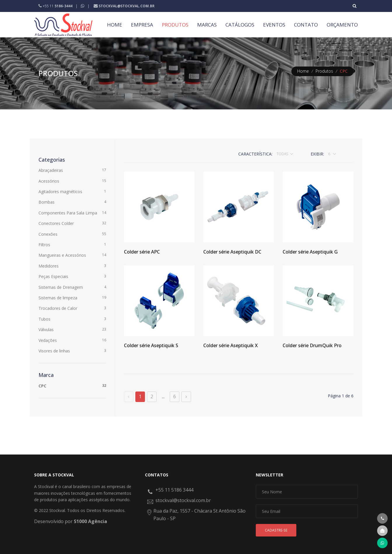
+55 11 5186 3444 (174, 490)
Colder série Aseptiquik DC (232, 252)
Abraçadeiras (72, 170)
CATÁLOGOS (240, 25)
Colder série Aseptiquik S (151, 345)
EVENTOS (274, 25)
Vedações (72, 340)
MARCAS (207, 25)
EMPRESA (142, 25)
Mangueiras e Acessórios (72, 255)
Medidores (72, 266)
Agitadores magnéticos (72, 191)
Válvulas (72, 329)
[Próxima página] (186, 397)
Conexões (72, 234)
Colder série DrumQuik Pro (312, 345)
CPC (72, 386)
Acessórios (72, 181)
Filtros (72, 244)
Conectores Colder (72, 223)
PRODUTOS (175, 25)
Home (303, 71)
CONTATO (306, 25)
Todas (282, 154)
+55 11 (56, 6)
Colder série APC (142, 252)
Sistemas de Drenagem (72, 287)
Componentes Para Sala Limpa (72, 213)
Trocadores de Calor (72, 308)
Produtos (324, 71)
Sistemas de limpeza (72, 298)
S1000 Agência (90, 521)
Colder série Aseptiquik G (310, 252)
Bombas (72, 202)
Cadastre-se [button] (276, 530)
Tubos (72, 319)
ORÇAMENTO (342, 25)
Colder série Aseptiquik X (231, 345)
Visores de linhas (72, 351)
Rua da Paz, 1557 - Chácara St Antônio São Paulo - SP (199, 515)
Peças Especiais (72, 276)
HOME (115, 25)
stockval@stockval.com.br (183, 500)
